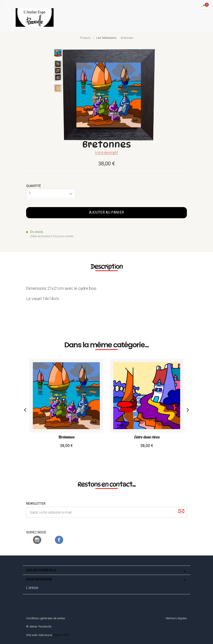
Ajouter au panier (106, 212)
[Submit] (181, 512)
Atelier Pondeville (41, 570)
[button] (51, 193)
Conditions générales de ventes (46, 618)
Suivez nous (36, 532)
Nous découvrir (39, 579)
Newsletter (36, 504)
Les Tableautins (106, 38)
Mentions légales (176, 618)
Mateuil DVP (61, 635)
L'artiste (32, 588)
